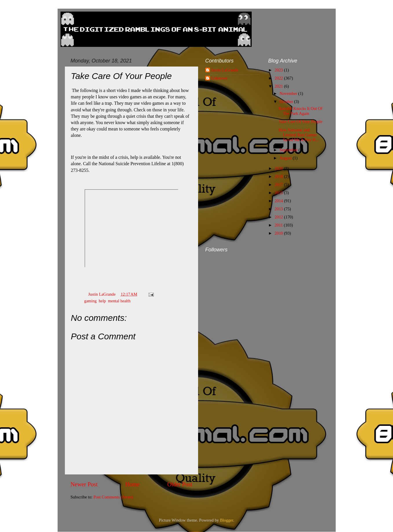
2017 (279, 185)
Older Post (180, 484)
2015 (279, 193)
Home (132, 484)
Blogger (226, 520)
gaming (90, 301)
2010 (279, 233)
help (102, 301)
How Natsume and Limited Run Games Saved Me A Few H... (299, 135)
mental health (119, 301)
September (289, 150)
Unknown (219, 78)
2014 (279, 201)
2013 (279, 209)
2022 (279, 78)
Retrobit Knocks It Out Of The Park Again (300, 111)
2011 (279, 225)
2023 (279, 70)
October (287, 102)
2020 (279, 168)
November (289, 93)
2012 (279, 217)
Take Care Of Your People (300, 122)
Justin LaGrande (225, 70)
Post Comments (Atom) (113, 497)
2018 (279, 176)
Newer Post (84, 484)
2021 (279, 86)
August (286, 158)
